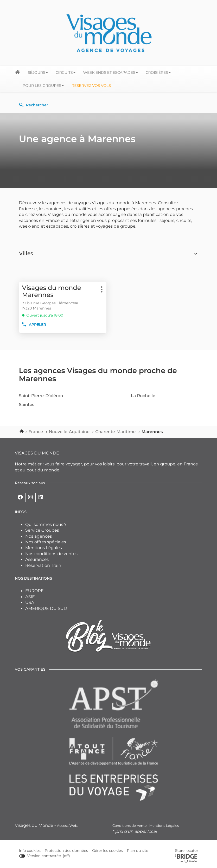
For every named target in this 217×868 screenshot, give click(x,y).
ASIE (30, 597)
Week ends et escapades (111, 72)
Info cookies (30, 851)
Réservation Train (43, 566)
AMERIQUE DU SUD (46, 609)
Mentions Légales (44, 548)
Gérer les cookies (108, 851)
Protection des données (66, 851)
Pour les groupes (43, 86)
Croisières (158, 72)
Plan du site (138, 851)
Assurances (37, 560)
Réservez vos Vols (91, 86)
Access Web (67, 826)
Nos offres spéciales (46, 542)
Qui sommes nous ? (46, 525)
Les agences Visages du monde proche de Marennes (98, 375)
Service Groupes (42, 530)
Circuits (66, 72)
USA (30, 603)
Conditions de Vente (129, 826)
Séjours (38, 72)
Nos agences (39, 536)
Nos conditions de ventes (51, 554)
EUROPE (34, 591)
